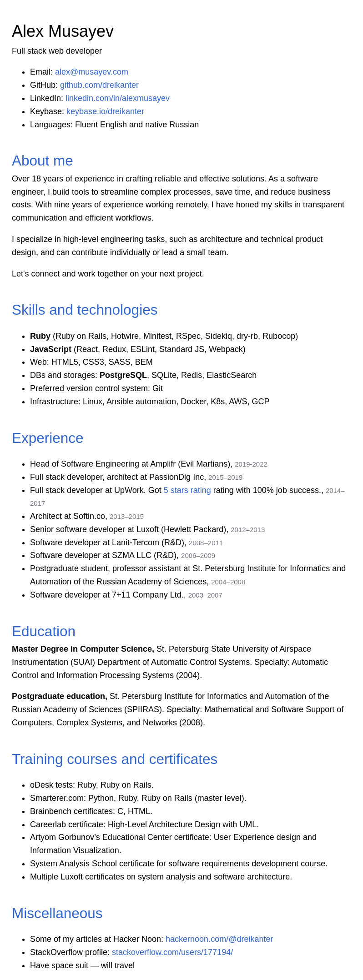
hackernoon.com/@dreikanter (219, 939)
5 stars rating (187, 490)
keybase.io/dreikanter (105, 111)
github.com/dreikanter (99, 85)
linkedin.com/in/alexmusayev (118, 98)
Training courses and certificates (115, 759)
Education (44, 631)
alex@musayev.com (92, 72)
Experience (48, 438)
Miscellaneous (57, 913)
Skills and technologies (85, 310)
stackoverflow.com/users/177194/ (172, 952)
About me (43, 161)
